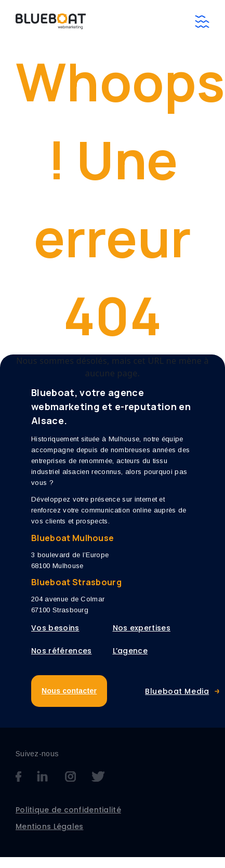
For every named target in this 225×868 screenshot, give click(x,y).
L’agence (130, 651)
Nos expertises (142, 628)
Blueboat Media (177, 691)
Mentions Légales (49, 826)
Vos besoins (55, 628)
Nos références (61, 651)
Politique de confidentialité (68, 810)
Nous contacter (69, 691)
